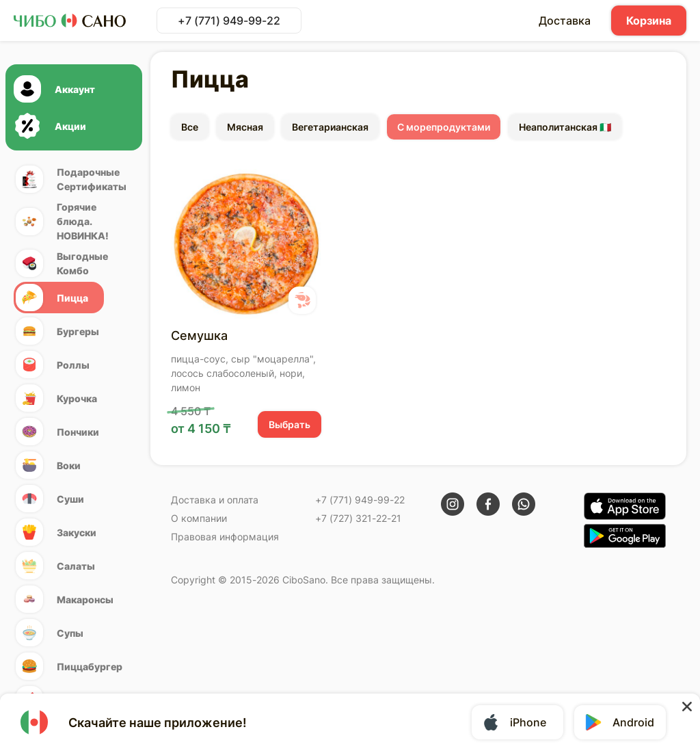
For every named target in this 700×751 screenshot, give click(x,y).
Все (190, 127)
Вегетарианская (330, 127)
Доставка (565, 21)
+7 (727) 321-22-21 (358, 518)
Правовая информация (225, 537)
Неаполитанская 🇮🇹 (565, 127)
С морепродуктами (444, 127)
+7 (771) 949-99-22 (229, 21)
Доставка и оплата (215, 500)
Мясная (245, 127)
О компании (199, 518)
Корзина (649, 21)
